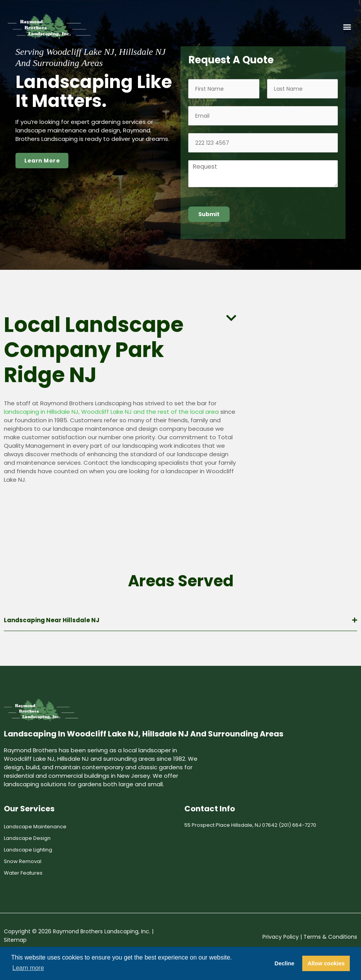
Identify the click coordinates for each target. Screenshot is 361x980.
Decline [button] (284, 963)
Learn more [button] (28, 968)
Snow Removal (23, 861)
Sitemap (15, 940)
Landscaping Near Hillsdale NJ (52, 620)
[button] (347, 26)
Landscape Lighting (28, 850)
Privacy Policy (281, 937)
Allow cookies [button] (326, 963)
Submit (209, 214)
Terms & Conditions (330, 937)
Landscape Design (27, 838)
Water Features (23, 873)
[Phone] (263, 143)
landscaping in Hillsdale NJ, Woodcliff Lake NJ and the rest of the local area (111, 412)
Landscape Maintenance (35, 827)
